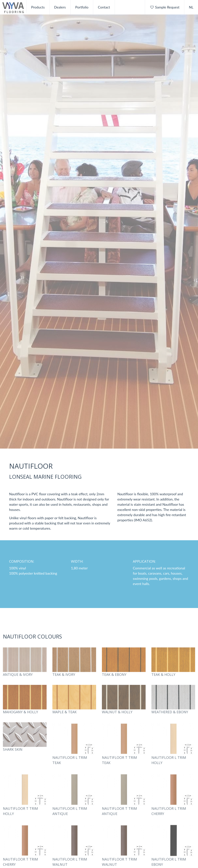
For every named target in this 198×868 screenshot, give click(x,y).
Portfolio (82, 7)
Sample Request (165, 7)
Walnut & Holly (117, 719)
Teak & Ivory (64, 681)
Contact (104, 7)
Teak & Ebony (114, 681)
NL (191, 7)
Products (38, 7)
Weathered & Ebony (170, 719)
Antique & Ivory (18, 681)
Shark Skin (13, 756)
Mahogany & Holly (20, 719)
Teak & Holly (163, 681)
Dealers (60, 7)
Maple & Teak (64, 719)
